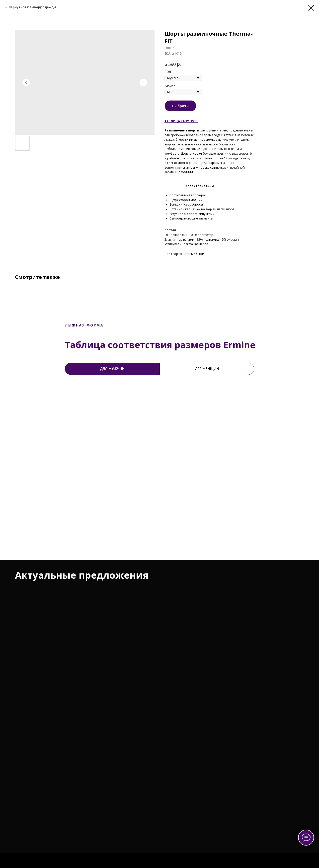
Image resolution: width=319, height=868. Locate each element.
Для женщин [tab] (207, 369)
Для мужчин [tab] (112, 369)
